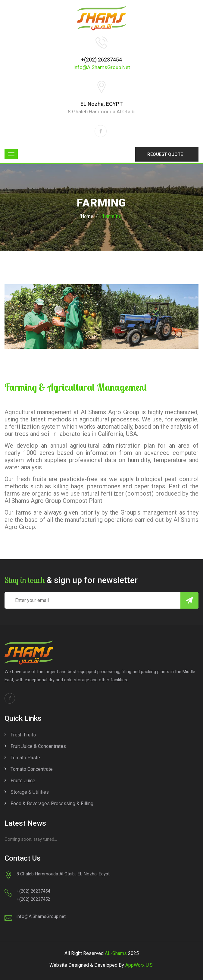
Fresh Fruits (23, 735)
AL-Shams (116, 953)
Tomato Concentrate (32, 769)
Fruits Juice (23, 781)
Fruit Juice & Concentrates (38, 746)
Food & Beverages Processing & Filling (52, 804)
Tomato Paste (25, 758)
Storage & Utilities (30, 792)
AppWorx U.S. (139, 965)
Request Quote (165, 154)
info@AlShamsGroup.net (102, 67)
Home (86, 216)
